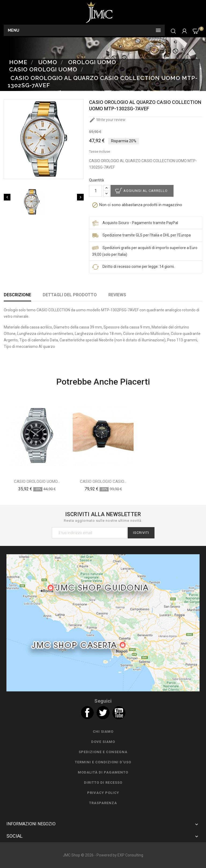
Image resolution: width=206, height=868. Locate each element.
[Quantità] (95, 191)
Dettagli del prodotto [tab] (70, 295)
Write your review (107, 120)
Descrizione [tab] (17, 295)
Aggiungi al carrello (146, 191)
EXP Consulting (130, 855)
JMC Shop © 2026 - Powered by (90, 855)
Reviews (117, 295)
